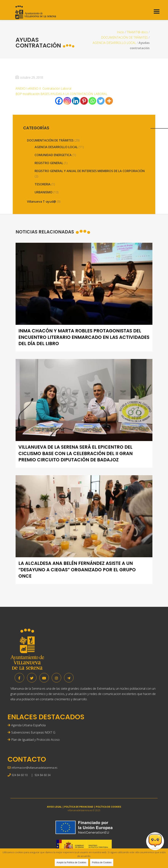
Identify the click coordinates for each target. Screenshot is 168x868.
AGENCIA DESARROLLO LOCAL (114, 43)
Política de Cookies (102, 862)
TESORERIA (43, 184)
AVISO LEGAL (54, 807)
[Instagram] (67, 101)
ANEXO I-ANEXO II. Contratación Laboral (43, 89)
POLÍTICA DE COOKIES (108, 807)
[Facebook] (59, 101)
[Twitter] (101, 101)
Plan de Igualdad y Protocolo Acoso (35, 740)
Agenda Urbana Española (28, 725)
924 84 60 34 (43, 775)
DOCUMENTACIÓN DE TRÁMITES (124, 37)
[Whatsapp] (92, 101)
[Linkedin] (76, 101)
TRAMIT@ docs (137, 32)
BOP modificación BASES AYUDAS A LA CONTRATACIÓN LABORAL (61, 94)
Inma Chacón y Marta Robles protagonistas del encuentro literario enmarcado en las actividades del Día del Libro (84, 337)
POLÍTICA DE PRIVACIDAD (79, 807)
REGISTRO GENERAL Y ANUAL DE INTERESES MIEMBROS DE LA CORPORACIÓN (90, 171)
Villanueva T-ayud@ (42, 202)
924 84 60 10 (20, 775)
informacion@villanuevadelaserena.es (34, 768)
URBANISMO (44, 192)
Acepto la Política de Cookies (71, 862)
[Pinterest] (84, 101)
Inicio (120, 32)
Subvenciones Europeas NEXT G (33, 732)
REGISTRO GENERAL (49, 163)
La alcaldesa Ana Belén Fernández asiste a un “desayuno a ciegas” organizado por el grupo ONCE (77, 570)
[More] (109, 101)
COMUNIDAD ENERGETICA (53, 155)
